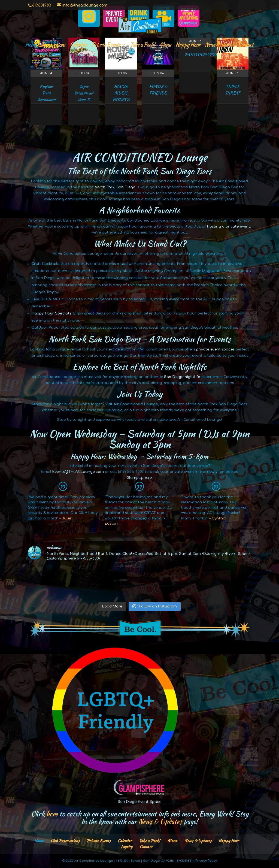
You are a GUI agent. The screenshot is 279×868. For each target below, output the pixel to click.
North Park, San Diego (115, 187)
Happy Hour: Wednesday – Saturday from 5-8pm (139, 456)
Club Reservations (65, 841)
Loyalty (127, 847)
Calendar (78, 46)
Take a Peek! (142, 46)
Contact (246, 46)
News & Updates (198, 841)
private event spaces (215, 349)
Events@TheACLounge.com (78, 472)
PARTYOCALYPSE (201, 55)
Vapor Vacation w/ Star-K (84, 93)
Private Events (106, 46)
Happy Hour (188, 46)
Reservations (53, 46)
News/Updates (219, 46)
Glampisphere (139, 478)
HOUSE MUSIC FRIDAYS (121, 93)
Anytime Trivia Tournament (47, 93)
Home (31, 46)
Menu (165, 46)
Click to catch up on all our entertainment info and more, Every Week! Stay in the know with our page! (140, 818)
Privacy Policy (206, 861)
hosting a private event (229, 226)
